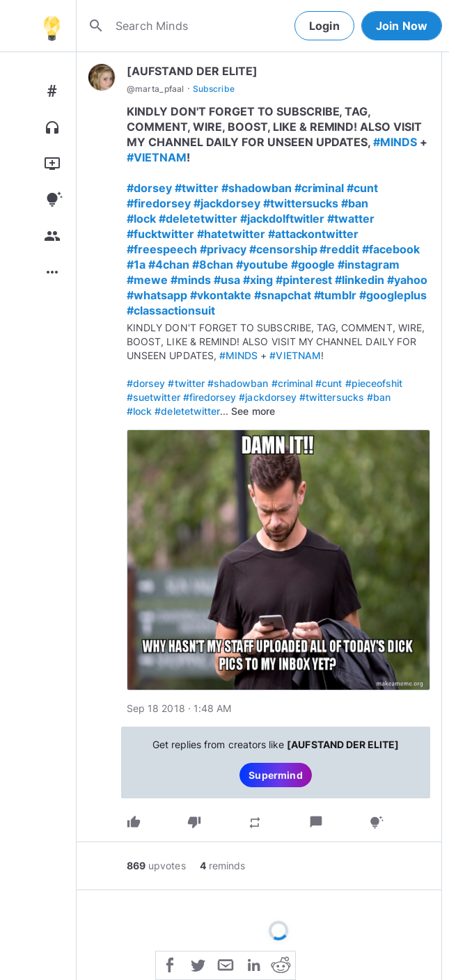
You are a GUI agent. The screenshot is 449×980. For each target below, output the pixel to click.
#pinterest (304, 280)
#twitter (197, 188)
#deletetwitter (198, 219)
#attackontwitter (314, 234)
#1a (136, 264)
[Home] (52, 26)
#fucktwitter (160, 234)
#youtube (262, 264)
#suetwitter (153, 397)
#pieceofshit (374, 383)
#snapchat (283, 295)
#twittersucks (301, 203)
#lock (141, 219)
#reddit (339, 249)
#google (313, 264)
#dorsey (149, 188)
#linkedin (360, 280)
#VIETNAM (157, 157)
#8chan (213, 264)
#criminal (320, 188)
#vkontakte (221, 295)
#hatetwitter (231, 234)
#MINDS (395, 142)
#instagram (369, 264)
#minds (191, 280)
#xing (258, 280)
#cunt (362, 188)
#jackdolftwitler (283, 219)
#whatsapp (157, 295)
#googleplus (393, 295)
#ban (355, 203)
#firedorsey (159, 203)
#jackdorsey (227, 203)
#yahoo (407, 280)
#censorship (283, 249)
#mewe (147, 280)
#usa (227, 280)
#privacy (223, 249)
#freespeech (162, 249)
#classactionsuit (171, 310)
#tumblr (336, 295)
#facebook (391, 249)
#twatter (351, 219)
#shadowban (257, 188)
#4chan (169, 264)
